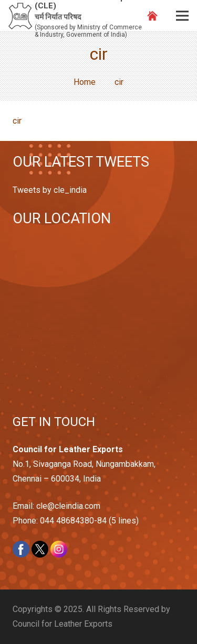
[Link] (20, 16)
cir (17, 121)
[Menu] (182, 16)
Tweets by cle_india (50, 190)
